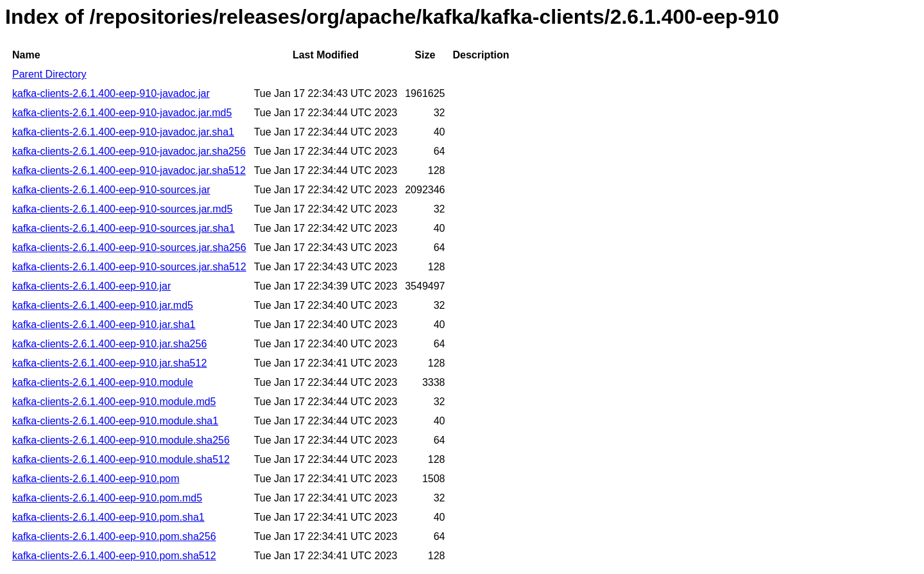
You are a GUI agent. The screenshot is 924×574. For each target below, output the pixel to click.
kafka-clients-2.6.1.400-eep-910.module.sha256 (121, 440)
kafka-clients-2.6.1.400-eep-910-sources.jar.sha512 (129, 267)
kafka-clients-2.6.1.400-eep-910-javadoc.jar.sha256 (129, 151)
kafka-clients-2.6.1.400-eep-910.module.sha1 (115, 421)
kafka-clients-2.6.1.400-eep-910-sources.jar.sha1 (124, 228)
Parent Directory (49, 74)
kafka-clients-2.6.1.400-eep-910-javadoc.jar (111, 93)
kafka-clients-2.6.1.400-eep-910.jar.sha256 (109, 344)
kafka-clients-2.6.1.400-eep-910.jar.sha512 (109, 363)
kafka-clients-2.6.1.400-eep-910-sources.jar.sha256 (129, 248)
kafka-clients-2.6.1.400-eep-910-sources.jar (111, 190)
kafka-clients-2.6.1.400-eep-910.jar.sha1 (104, 325)
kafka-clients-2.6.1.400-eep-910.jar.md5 (103, 305)
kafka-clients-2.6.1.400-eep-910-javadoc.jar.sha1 (123, 132)
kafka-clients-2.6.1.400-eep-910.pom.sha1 (108, 517)
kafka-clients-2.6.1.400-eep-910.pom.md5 (107, 498)
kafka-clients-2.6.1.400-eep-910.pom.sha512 (114, 556)
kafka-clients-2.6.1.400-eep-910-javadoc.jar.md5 (122, 113)
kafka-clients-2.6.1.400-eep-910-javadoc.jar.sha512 (129, 170)
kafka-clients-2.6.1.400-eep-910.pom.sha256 (114, 536)
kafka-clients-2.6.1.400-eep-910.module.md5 (114, 402)
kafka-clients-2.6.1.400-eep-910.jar (91, 286)
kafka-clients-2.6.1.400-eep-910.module (103, 382)
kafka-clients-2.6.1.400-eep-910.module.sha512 (121, 459)
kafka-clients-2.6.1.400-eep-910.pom (96, 479)
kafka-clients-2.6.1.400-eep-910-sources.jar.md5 (122, 209)
